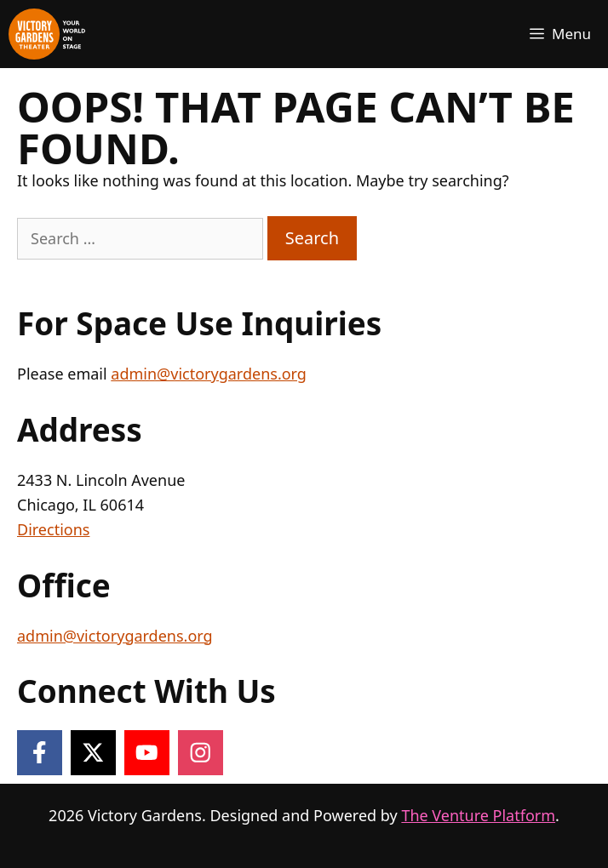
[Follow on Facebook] (40, 753)
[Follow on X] (93, 753)
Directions (53, 529)
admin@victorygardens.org (209, 374)
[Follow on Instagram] (201, 753)
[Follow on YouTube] (147, 753)
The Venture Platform (478, 815)
